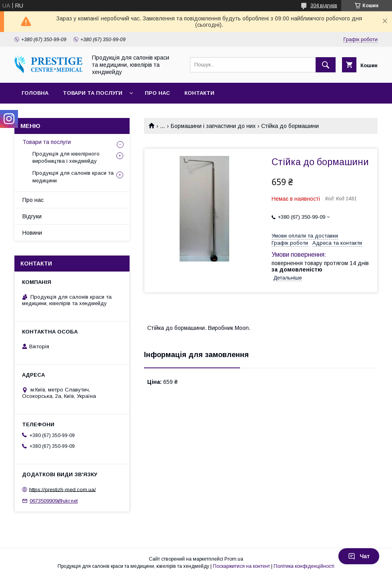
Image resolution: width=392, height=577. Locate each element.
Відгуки (32, 216)
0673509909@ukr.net (54, 501)
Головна (35, 93)
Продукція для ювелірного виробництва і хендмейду (66, 157)
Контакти (199, 93)
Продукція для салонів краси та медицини (73, 177)
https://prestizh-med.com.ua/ (63, 489)
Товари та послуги (93, 93)
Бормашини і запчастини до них (213, 126)
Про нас (157, 93)
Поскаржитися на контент (241, 566)
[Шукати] (326, 65)
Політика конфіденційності (304, 566)
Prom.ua (234, 559)
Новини (32, 233)
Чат (359, 556)
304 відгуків (324, 6)
